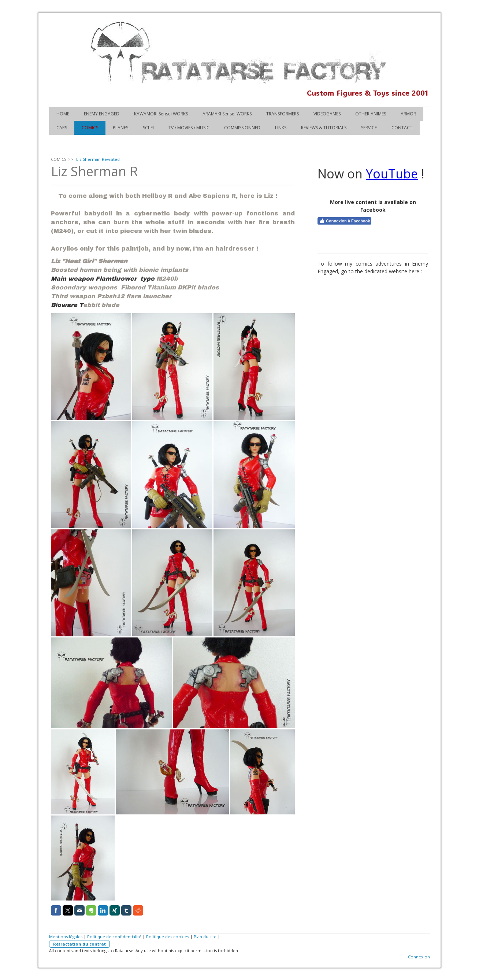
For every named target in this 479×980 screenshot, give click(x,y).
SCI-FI (148, 128)
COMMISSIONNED (242, 128)
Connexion (419, 957)
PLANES (120, 128)
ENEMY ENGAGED (102, 114)
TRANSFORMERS (283, 114)
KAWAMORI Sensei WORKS (161, 114)
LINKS (281, 128)
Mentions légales (66, 937)
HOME (63, 114)
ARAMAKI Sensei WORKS (227, 114)
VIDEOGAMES (327, 114)
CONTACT (402, 128)
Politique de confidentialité (114, 937)
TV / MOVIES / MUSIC (189, 128)
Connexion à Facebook (344, 221)
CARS (62, 128)
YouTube (392, 174)
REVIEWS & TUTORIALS (324, 128)
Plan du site (205, 937)
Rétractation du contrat (79, 944)
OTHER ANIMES (371, 114)
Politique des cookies (168, 937)
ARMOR (408, 114)
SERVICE (369, 128)
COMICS (90, 128)
